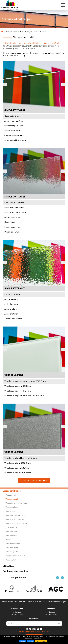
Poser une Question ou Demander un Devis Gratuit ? (34, 631)
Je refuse (30, 641)
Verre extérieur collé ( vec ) (15, 519)
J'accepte (22, 641)
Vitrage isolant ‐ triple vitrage (17, 503)
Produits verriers (12, 32)
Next (63, 84)
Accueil (2, 32)
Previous (5, 84)
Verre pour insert (12, 548)
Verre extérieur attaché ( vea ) (17, 523)
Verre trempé (10, 511)
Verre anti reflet (11, 536)
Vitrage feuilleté (12, 507)
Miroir (8, 540)
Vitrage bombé (11, 527)
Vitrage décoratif (40, 32)
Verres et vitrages (26, 32)
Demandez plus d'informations (34, 481)
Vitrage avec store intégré (15, 556)
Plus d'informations (41, 641)
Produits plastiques (13, 560)
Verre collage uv (11, 552)
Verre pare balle (11, 531)
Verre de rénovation (13, 544)
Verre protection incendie (15, 515)
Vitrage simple (11, 495)
